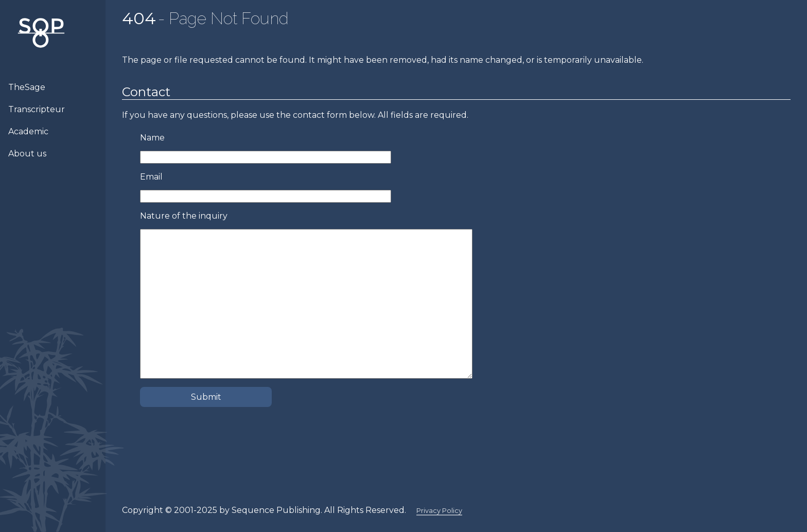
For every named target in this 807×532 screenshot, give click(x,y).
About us (27, 154)
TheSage (27, 87)
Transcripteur (37, 109)
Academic (28, 131)
